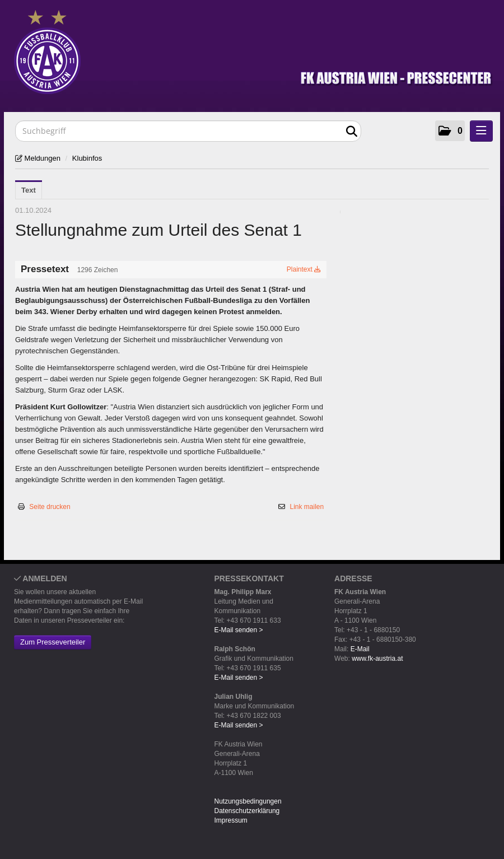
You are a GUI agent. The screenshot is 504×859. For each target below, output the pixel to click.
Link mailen (307, 507)
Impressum (231, 820)
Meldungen (41, 158)
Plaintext (304, 269)
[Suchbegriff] (188, 131)
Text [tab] (29, 190)
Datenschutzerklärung (247, 811)
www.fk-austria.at (377, 659)
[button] (450, 131)
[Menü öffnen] (481, 131)
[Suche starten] (351, 132)
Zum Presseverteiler (53, 642)
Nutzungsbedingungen (248, 801)
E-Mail (360, 649)
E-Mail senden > (239, 630)
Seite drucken (50, 507)
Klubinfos (87, 158)
